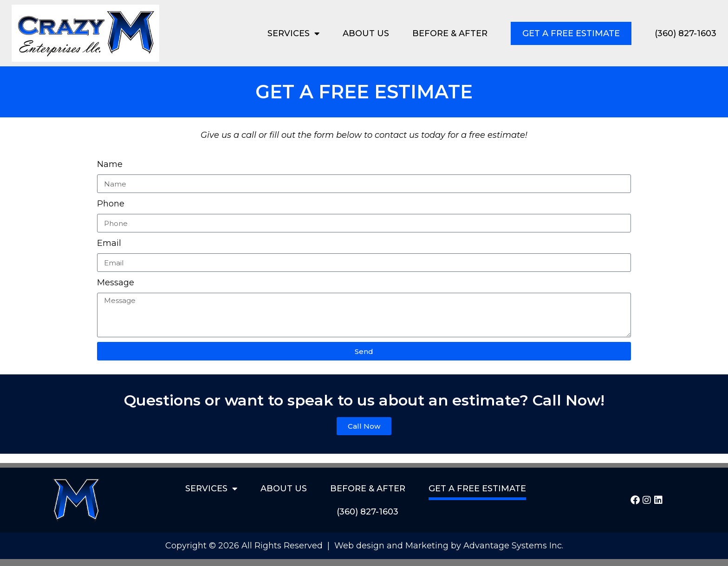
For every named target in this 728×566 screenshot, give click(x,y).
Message (116, 283)
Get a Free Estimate (571, 33)
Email (109, 243)
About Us (366, 33)
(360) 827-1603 (686, 33)
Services (293, 33)
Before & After (450, 33)
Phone (111, 204)
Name (110, 164)
